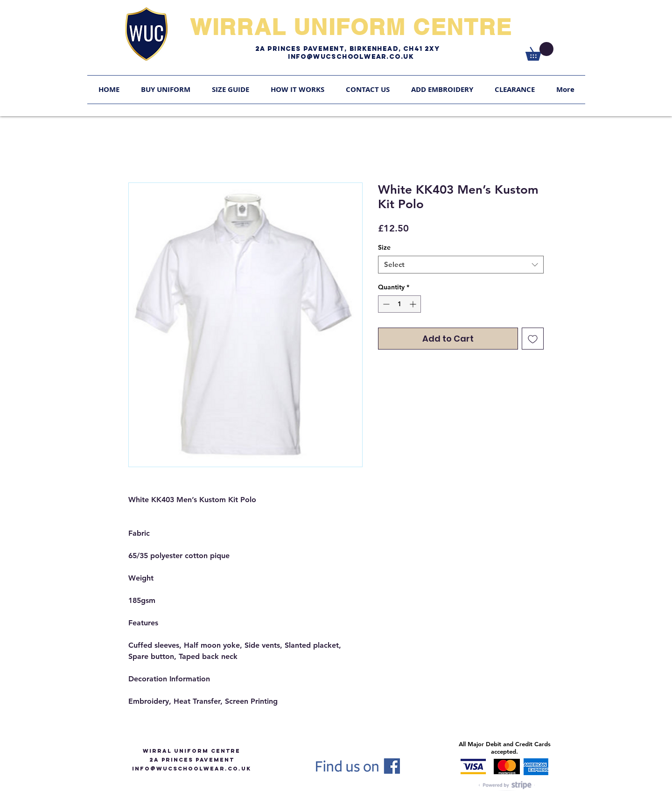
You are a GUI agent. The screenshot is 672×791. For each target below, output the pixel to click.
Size (384, 247)
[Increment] (414, 304)
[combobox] (461, 265)
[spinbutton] (399, 304)
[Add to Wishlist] (533, 339)
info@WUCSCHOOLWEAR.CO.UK (192, 769)
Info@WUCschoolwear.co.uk (351, 57)
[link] (539, 51)
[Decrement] (385, 304)
